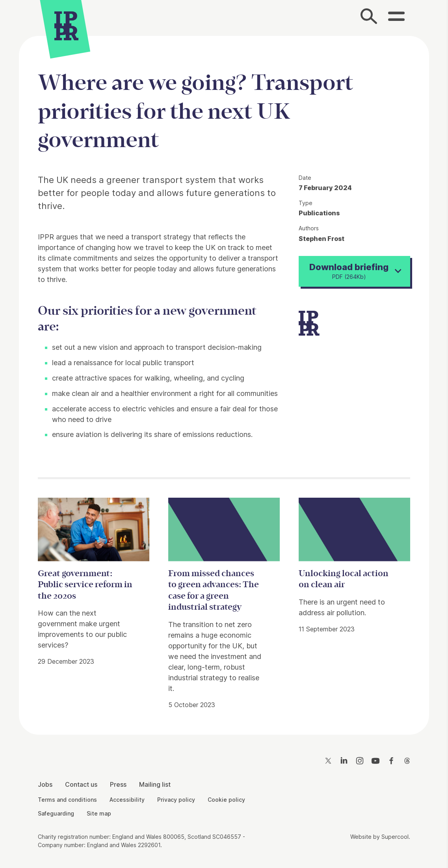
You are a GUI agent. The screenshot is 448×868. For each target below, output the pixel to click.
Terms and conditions (67, 800)
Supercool (395, 837)
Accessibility (127, 800)
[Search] (369, 18)
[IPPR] (66, 27)
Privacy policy (176, 800)
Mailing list (155, 784)
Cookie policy (226, 800)
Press (118, 784)
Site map (99, 813)
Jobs (45, 784)
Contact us (81, 784)
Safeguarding (56, 813)
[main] (224, 379)
